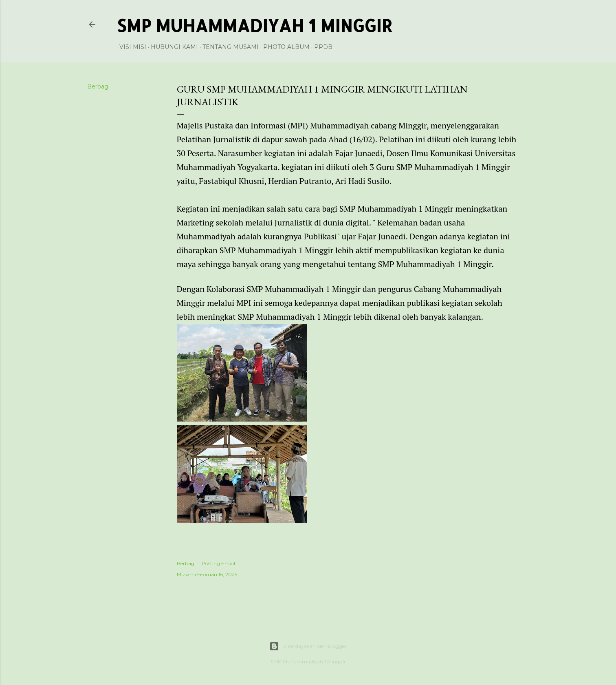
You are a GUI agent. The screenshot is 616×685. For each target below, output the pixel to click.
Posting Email (218, 563)
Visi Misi (130, 47)
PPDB (320, 47)
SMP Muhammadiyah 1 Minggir (254, 25)
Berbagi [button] (98, 86)
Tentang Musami (228, 47)
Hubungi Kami (172, 47)
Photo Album (284, 47)
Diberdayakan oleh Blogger (308, 646)
